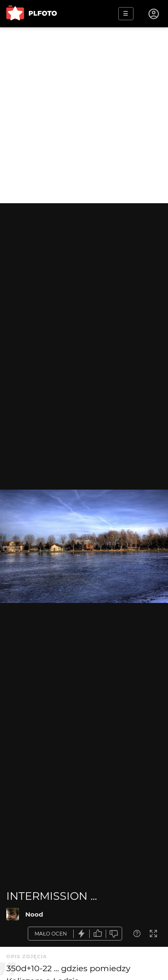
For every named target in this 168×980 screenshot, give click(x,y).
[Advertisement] (84, 115)
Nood (34, 914)
